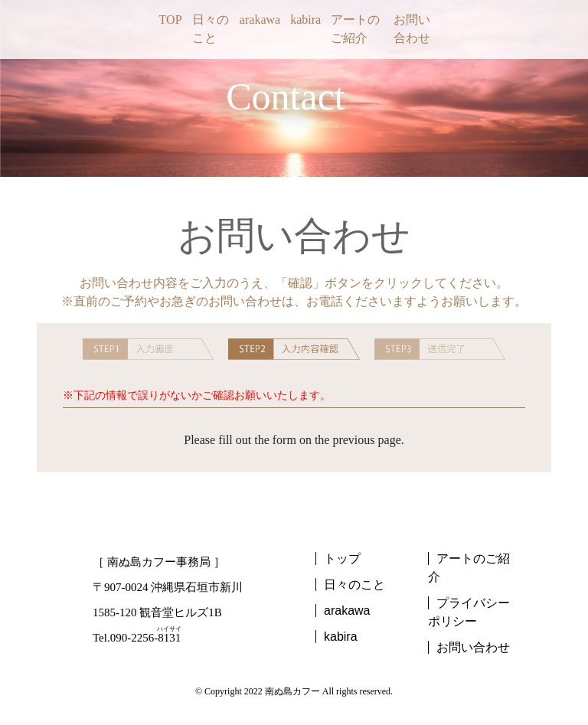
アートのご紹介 (355, 29)
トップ (342, 558)
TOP (171, 20)
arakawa (260, 20)
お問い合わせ (412, 29)
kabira (305, 20)
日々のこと (211, 29)
